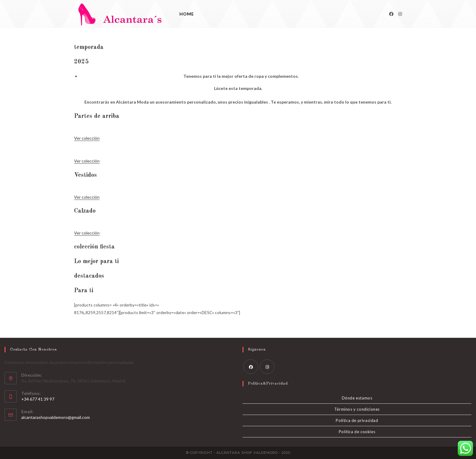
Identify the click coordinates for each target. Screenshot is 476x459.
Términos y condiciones (357, 409)
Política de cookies (357, 432)
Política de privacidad (357, 420)
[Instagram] (400, 14)
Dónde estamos (357, 398)
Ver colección (87, 138)
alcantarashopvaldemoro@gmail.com (56, 417)
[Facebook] (391, 14)
